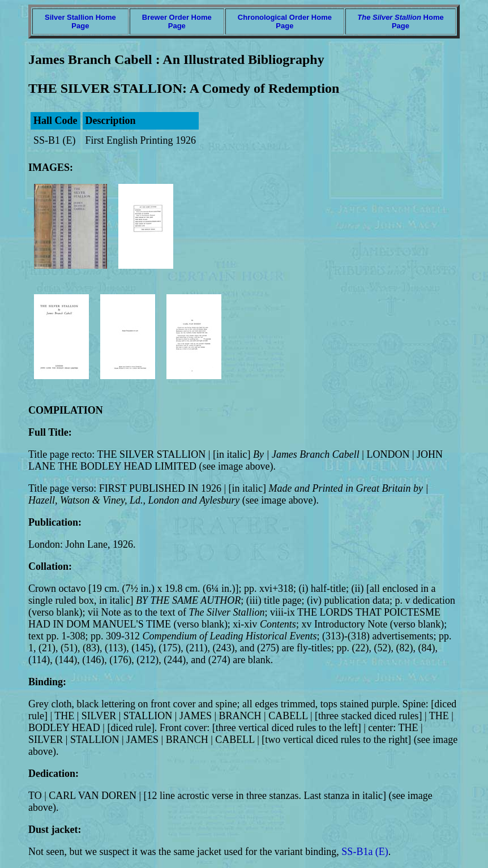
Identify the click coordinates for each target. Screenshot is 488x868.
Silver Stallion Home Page (80, 22)
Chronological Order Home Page (285, 22)
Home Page (400, 22)
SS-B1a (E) (365, 852)
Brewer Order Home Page (177, 22)
